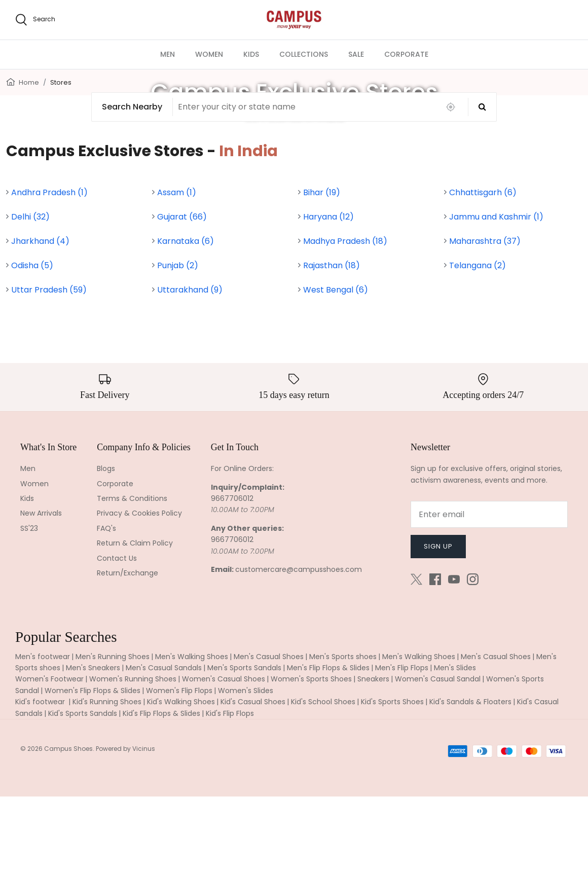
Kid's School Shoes (323, 804)
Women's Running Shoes (133, 781)
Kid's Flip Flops (230, 815)
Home (29, 82)
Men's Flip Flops (402, 770)
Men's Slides (455, 770)
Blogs (106, 570)
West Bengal (336, 392)
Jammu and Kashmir (496, 319)
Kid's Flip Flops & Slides (161, 815)
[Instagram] (473, 681)
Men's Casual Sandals (164, 770)
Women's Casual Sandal (438, 781)
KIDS (251, 54)
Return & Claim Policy (135, 645)
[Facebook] (435, 681)
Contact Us (117, 660)
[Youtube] (454, 681)
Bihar (322, 294)
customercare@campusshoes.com (299, 671)
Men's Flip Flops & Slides (328, 770)
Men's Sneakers (93, 770)
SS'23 (29, 630)
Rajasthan (332, 367)
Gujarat (182, 319)
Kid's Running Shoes (107, 804)
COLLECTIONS (304, 54)
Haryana (328, 319)
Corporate (115, 586)
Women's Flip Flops (179, 792)
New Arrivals (41, 615)
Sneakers (373, 781)
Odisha (32, 367)
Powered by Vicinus (125, 850)
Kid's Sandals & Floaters (470, 804)
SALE (356, 54)
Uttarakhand (190, 392)
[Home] (11, 81)
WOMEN (209, 54)
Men (28, 570)
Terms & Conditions (132, 600)
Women (34, 586)
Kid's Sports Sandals (83, 815)
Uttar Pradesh (49, 392)
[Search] (482, 209)
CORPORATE (406, 54)
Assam (177, 294)
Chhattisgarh (483, 294)
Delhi (30, 319)
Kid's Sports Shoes (392, 804)
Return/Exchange (127, 675)
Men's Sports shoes (343, 758)
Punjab (178, 367)
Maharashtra (485, 343)
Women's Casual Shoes (224, 781)
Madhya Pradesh (345, 343)
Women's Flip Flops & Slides (93, 792)
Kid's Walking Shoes (181, 804)
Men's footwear (43, 758)
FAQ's (106, 630)
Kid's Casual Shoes (253, 804)
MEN (168, 54)
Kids (27, 600)
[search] (35, 20)
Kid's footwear (41, 804)
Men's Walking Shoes (192, 758)
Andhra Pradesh (49, 294)
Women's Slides (246, 792)
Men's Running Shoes (113, 758)
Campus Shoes (68, 850)
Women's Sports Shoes (311, 781)
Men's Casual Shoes (269, 758)
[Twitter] (416, 681)
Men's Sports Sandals (244, 770)
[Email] (489, 616)
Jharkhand (40, 343)
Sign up (438, 648)
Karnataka (186, 343)
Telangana (477, 367)
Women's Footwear (49, 781)
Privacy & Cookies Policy (139, 615)
